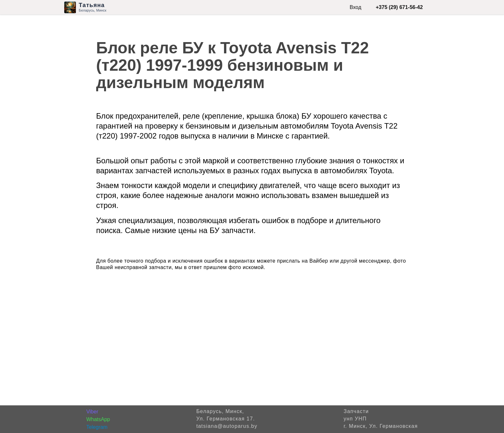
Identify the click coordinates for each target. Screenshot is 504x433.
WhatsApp (98, 419)
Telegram (97, 427)
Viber (92, 412)
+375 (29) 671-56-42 (399, 7)
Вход (355, 7)
